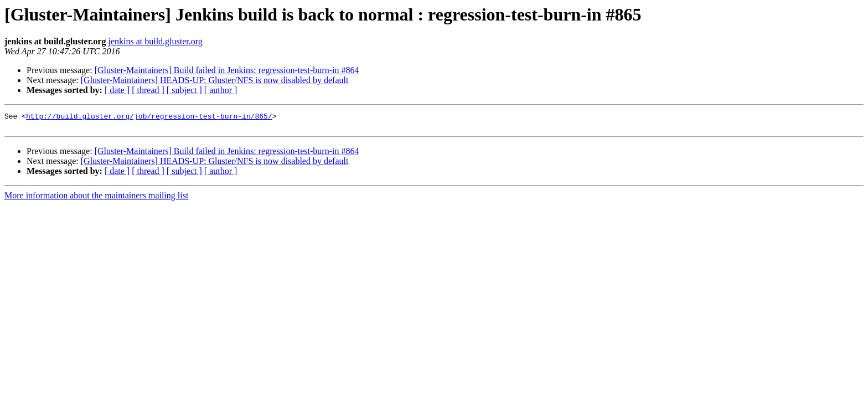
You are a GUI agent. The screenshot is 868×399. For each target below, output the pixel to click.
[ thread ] (148, 90)
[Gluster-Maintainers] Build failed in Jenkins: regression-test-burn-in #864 (227, 70)
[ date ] (117, 90)
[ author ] (221, 90)
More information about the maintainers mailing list (96, 199)
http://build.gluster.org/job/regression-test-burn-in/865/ (149, 117)
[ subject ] (184, 90)
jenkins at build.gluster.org (155, 41)
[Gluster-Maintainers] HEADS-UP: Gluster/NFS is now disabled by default (215, 80)
